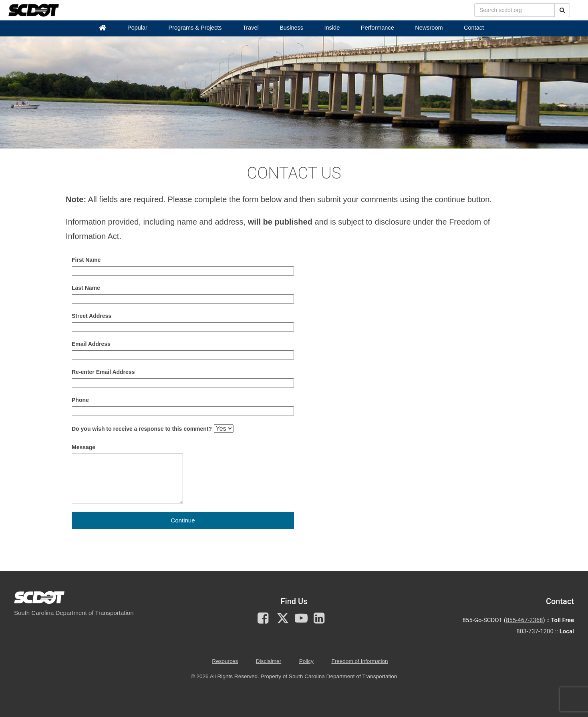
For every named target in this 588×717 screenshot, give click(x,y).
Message (84, 447)
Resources (225, 661)
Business (291, 28)
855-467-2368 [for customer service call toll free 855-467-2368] (525, 620)
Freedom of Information (359, 661)
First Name (86, 260)
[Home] (103, 28)
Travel (251, 28)
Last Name (86, 288)
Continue (183, 520)
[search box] (514, 10)
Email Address (91, 344)
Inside (332, 28)
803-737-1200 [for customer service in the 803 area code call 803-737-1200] (535, 631)
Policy (306, 661)
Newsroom (429, 28)
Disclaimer (269, 661)
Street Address (92, 316)
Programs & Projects (195, 28)
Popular (137, 28)
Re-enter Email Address (103, 372)
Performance (378, 28)
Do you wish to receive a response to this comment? (142, 429)
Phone (80, 400)
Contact (474, 28)
